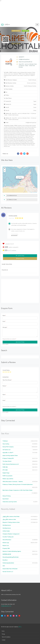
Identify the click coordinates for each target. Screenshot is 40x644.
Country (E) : (20, 101)
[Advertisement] (20, 12)
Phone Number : (8, 89)
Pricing (3, 634)
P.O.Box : (7, 95)
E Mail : (20, 123)
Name (4, 316)
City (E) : (20, 107)
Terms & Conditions (6, 637)
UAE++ (20, 627)
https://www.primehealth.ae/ (25, 62)
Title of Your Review (7, 380)
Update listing (21, 256)
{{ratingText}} (6, 377)
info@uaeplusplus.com (6, 606)
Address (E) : (20, 114)
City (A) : (20, 110)
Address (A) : (20, 119)
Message (5, 327)
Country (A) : (20, 104)
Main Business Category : (20, 80)
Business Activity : (20, 86)
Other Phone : (8, 98)
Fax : (6, 92)
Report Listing (21, 258)
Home (3, 631)
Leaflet (31, 192)
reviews (13, 250)
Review (5, 386)
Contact (4, 640)
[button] (23, 177)
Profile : (19, 75)
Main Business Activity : (20, 83)
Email (4, 321)
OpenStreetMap (35, 192)
